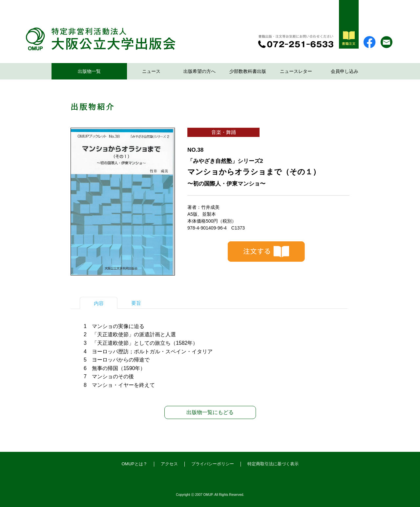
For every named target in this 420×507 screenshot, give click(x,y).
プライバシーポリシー (213, 464)
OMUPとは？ (135, 464)
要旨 (136, 303)
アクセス (169, 464)
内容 (99, 303)
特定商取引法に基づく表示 (273, 464)
